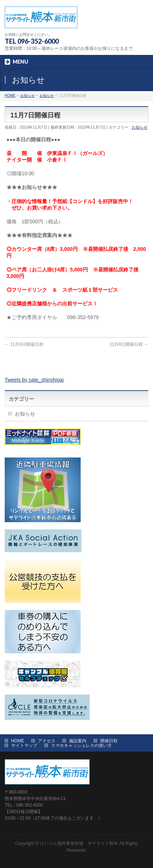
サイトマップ (24, 745)
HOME (18, 741)
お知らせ (140, 127)
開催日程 (109, 741)
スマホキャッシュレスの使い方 (81, 745)
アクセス (47, 741)
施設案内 (78, 741)
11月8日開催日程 (129, 344)
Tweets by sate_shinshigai (34, 380)
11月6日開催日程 (24, 344)
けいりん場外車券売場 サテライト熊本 (79, 843)
